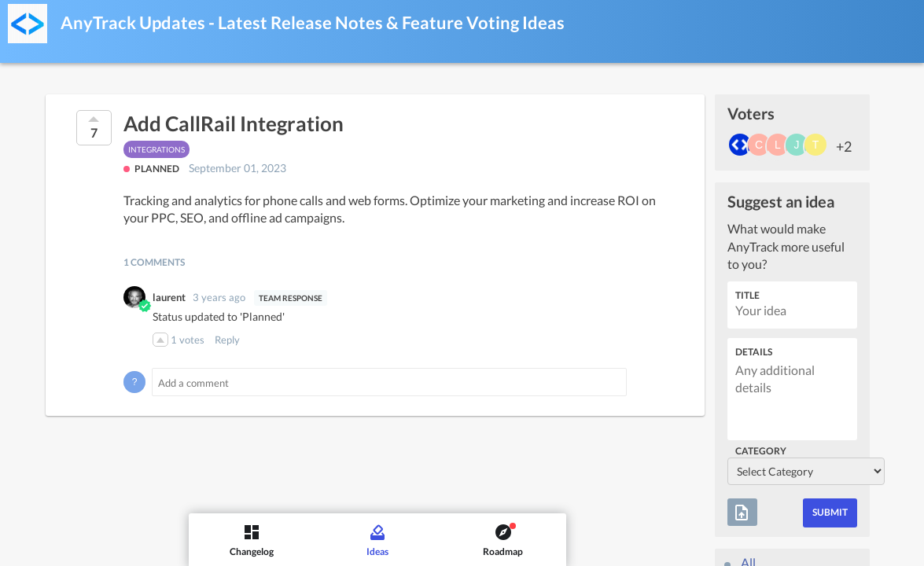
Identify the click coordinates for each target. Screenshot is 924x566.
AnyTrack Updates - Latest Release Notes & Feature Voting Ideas (313, 22)
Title (747, 295)
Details (754, 352)
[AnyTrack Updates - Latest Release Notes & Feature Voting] (28, 24)
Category (761, 451)
